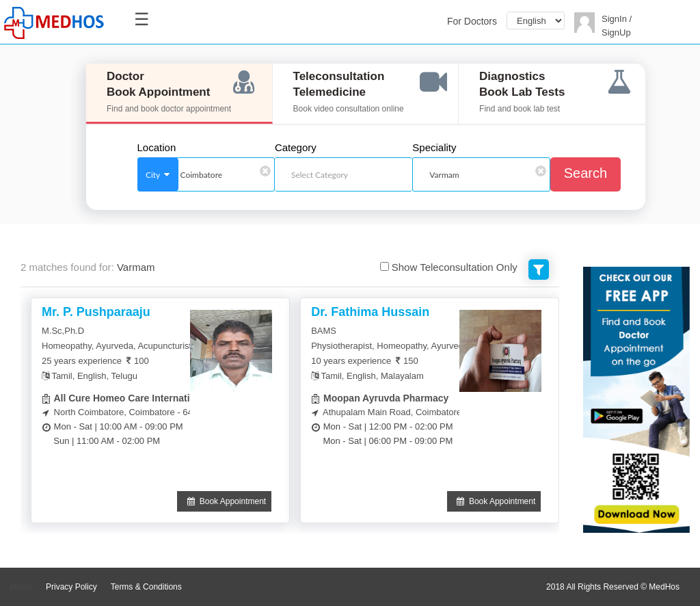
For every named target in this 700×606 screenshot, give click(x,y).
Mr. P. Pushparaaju (96, 312)
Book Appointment (224, 501)
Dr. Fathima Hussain (370, 312)
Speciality (434, 148)
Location (157, 148)
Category (296, 148)
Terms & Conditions (146, 587)
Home (21, 587)
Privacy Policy (71, 587)
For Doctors (472, 21)
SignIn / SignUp (617, 26)
